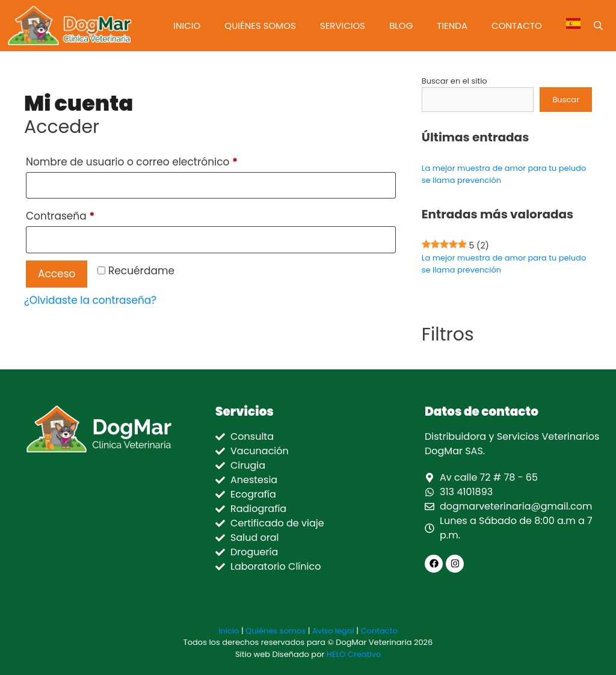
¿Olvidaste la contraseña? (90, 300)
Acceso (57, 274)
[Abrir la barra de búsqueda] (598, 26)
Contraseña (88, 214)
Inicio (187, 26)
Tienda (452, 26)
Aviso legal (333, 631)
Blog (401, 26)
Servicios (343, 26)
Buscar (566, 100)
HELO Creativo (354, 654)
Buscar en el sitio (454, 81)
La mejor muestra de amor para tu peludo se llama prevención (504, 264)
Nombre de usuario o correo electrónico (160, 160)
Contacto (517, 26)
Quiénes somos (260, 26)
